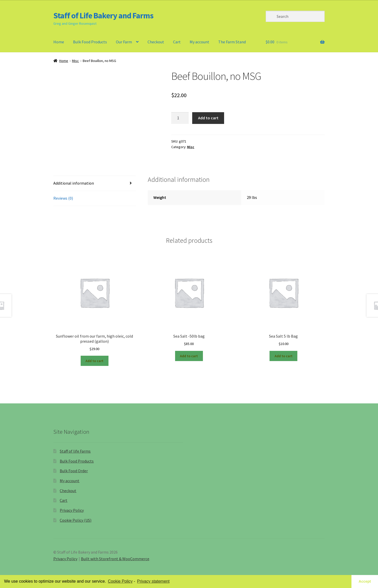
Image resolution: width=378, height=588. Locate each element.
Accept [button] (365, 581)
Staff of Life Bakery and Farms (103, 16)
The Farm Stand (232, 42)
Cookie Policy (120, 581)
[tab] (95, 183)
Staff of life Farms (75, 451)
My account (199, 42)
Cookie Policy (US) (76, 520)
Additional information (74, 183)
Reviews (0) (63, 198)
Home (59, 42)
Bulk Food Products (90, 42)
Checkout (156, 42)
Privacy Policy (72, 510)
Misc (75, 61)
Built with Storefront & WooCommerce (115, 559)
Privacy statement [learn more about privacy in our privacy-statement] (153, 581)
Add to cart (208, 118)
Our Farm (124, 42)
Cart (177, 42)
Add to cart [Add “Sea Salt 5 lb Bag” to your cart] (284, 356)
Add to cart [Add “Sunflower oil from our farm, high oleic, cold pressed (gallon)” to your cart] (94, 361)
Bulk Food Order (74, 471)
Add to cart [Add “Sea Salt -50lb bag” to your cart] (189, 356)
